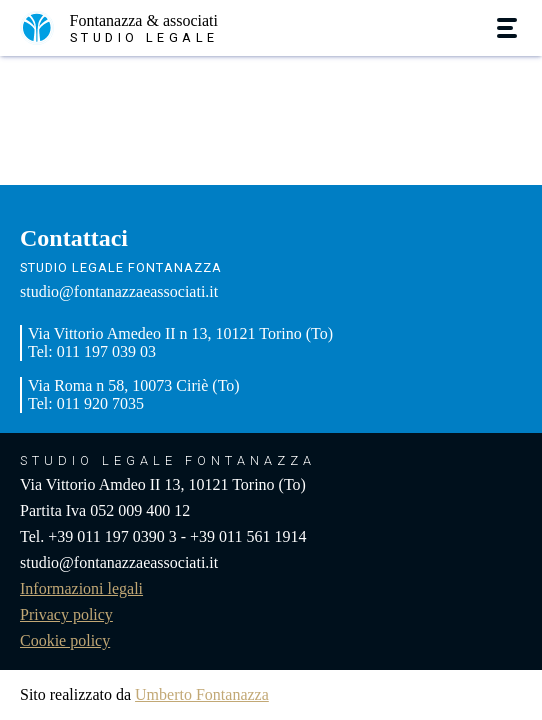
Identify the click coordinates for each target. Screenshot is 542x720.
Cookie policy (65, 640)
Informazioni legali (81, 588)
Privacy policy (66, 614)
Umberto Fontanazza (202, 694)
